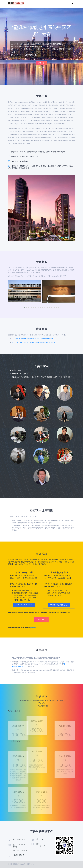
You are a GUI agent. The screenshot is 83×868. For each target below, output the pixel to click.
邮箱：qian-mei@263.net (20, 850)
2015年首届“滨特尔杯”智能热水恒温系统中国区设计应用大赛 (33, 339)
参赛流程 (41, 67)
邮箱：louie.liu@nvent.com (42, 845)
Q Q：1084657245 (18, 855)
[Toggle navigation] (73, 3)
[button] (24, 307)
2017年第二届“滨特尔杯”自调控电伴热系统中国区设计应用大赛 (34, 342)
